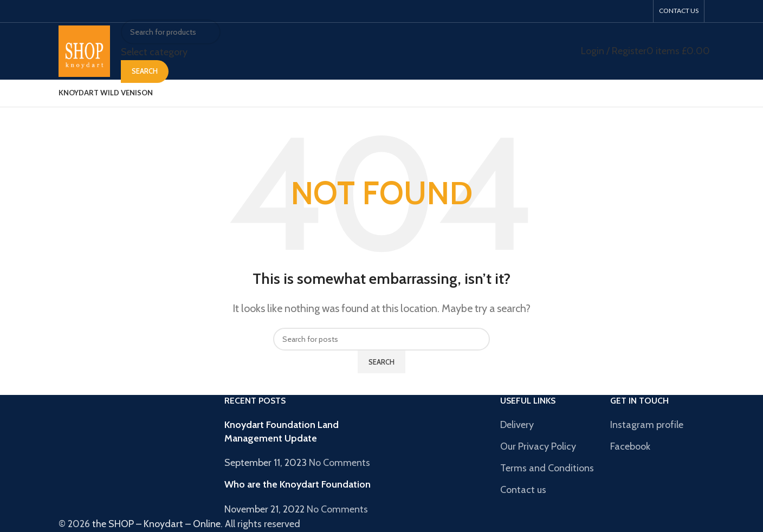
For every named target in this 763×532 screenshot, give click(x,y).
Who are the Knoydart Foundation (298, 484)
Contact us (523, 490)
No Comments (340, 463)
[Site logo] (84, 50)
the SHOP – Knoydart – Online (156, 524)
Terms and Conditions (547, 468)
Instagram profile (647, 425)
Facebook (630, 446)
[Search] (171, 32)
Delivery (517, 425)
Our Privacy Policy (538, 446)
